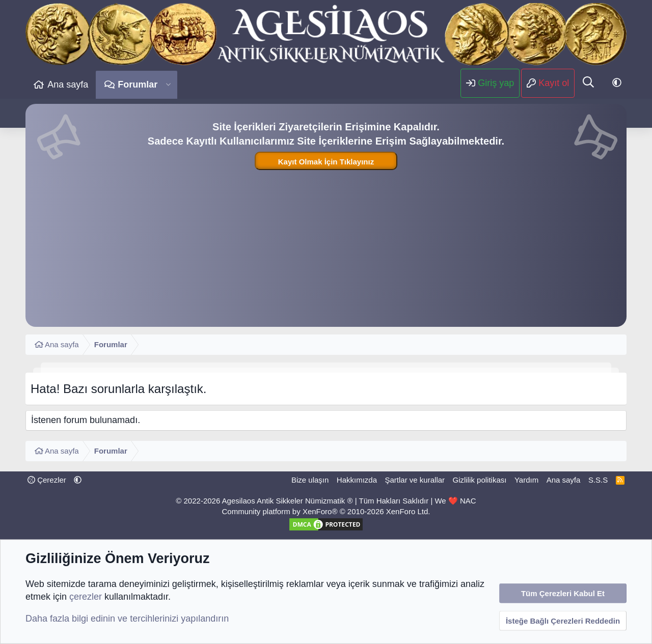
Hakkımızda (357, 480)
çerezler (86, 597)
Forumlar (138, 85)
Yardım (526, 480)
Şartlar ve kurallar (415, 480)
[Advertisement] (326, 248)
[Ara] (588, 83)
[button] (168, 85)
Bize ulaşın (310, 480)
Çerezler (47, 480)
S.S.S (598, 480)
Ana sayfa (68, 85)
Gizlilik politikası (480, 480)
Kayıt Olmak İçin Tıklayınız (326, 162)
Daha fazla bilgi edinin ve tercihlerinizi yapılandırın (127, 619)
